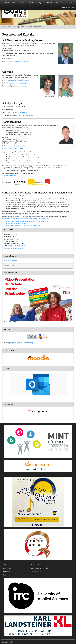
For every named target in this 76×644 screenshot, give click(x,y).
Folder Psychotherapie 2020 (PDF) (17, 224)
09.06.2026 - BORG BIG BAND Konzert (16, 261)
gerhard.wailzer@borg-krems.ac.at (17, 61)
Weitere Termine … (9, 265)
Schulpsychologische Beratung (17, 112)
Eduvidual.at (7, 575)
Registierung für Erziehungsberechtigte (22, 343)
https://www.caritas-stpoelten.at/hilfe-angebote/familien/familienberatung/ (26, 219)
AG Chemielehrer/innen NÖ (40, 568)
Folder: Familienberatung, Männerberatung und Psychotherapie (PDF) (28, 222)
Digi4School (35, 565)
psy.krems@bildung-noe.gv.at (24, 115)
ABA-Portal (7, 565)
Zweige (40, 3)
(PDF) (11, 58)
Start (4, 27)
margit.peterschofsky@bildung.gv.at (18, 80)
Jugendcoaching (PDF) (9, 176)
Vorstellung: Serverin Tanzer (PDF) (13, 149)
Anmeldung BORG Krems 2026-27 (14, 248)
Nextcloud (6, 572)
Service (31, 3)
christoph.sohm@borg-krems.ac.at (18, 83)
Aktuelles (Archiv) (37, 572)
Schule (23, 3)
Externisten (49, 3)
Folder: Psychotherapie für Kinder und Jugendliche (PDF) (24, 226)
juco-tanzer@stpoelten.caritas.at (17, 146)
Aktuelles (7, 3)
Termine (15, 3)
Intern (58, 3)
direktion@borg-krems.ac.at (17, 245)
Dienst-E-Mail (7, 568)
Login (72, 3)
